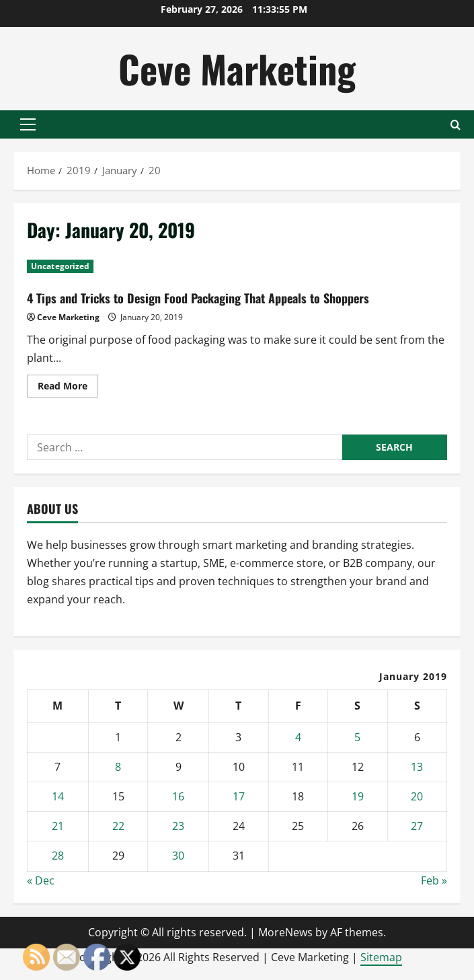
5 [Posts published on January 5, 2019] (357, 737)
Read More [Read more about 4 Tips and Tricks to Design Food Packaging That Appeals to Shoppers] (68, 388)
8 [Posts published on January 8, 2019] (118, 767)
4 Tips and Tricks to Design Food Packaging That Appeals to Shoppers (198, 298)
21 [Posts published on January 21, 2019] (58, 826)
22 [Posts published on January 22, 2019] (118, 826)
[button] (28, 124)
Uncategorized (60, 266)
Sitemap (381, 957)
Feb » (434, 880)
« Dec (41, 880)
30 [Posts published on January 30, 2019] (178, 856)
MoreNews (285, 932)
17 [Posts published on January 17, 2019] (239, 796)
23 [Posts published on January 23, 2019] (178, 826)
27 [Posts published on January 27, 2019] (417, 826)
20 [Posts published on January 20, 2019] (417, 796)
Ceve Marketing (237, 68)
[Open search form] (456, 125)
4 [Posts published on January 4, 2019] (298, 737)
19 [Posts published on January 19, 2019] (358, 796)
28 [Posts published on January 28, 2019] (58, 856)
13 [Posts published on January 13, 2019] (417, 767)
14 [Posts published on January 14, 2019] (58, 796)
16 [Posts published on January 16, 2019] (178, 796)
